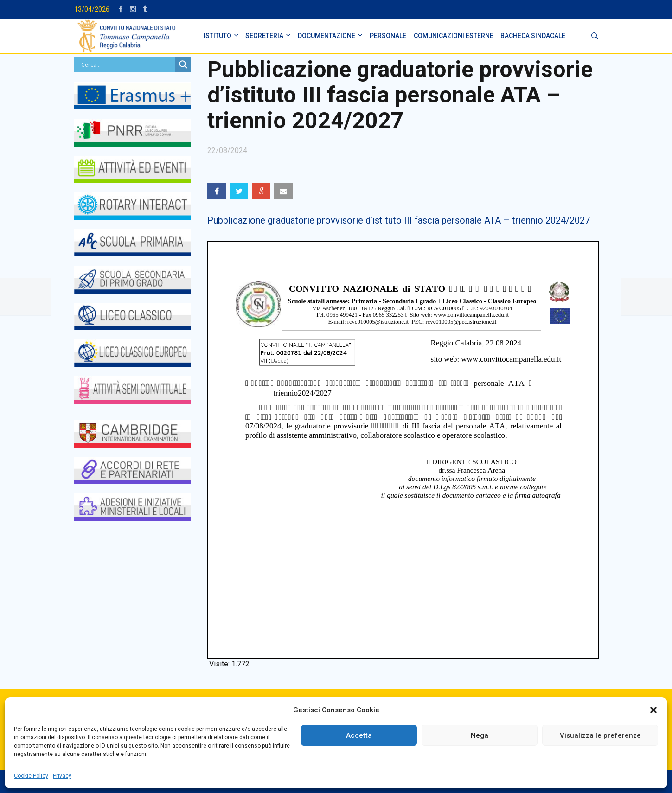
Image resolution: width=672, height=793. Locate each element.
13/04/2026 (92, 9)
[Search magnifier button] (183, 64)
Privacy (62, 776)
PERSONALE (388, 36)
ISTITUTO (218, 36)
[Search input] (127, 64)
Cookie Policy (31, 776)
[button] (653, 710)
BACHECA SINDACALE (533, 36)
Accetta (359, 735)
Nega (480, 735)
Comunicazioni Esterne (454, 36)
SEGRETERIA (264, 36)
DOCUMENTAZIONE (326, 36)
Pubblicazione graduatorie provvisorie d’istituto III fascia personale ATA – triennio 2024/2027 (399, 220)
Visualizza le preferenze (600, 735)
